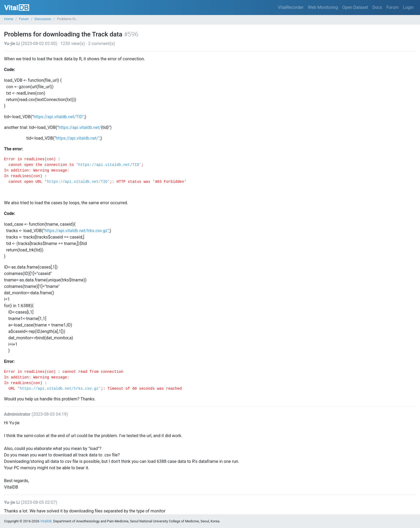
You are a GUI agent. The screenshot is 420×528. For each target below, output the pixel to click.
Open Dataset (355, 7)
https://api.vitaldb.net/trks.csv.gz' (60, 389)
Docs (377, 7)
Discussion (43, 19)
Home (9, 19)
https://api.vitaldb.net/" (78, 138)
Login (408, 7)
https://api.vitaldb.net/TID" (59, 117)
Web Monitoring (323, 7)
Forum (392, 7)
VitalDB (17, 8)
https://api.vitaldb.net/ (80, 127)
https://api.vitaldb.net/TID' (110, 165)
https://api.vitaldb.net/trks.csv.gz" (77, 231)
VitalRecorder (291, 7)
